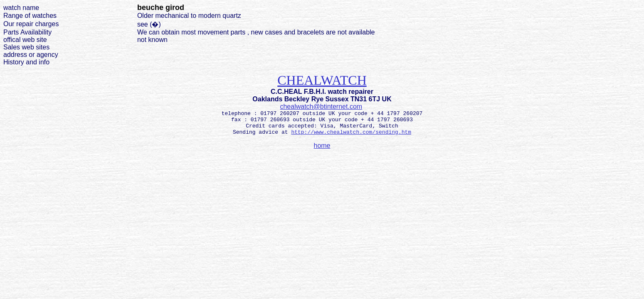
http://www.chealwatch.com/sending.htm (351, 132)
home (322, 146)
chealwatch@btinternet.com (321, 107)
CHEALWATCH (322, 80)
